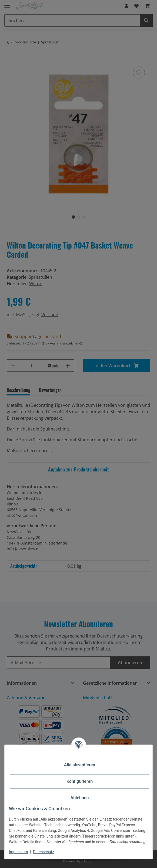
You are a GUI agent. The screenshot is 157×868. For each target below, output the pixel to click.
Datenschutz (44, 852)
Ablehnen (80, 798)
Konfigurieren (80, 781)
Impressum (18, 852)
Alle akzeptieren (80, 765)
